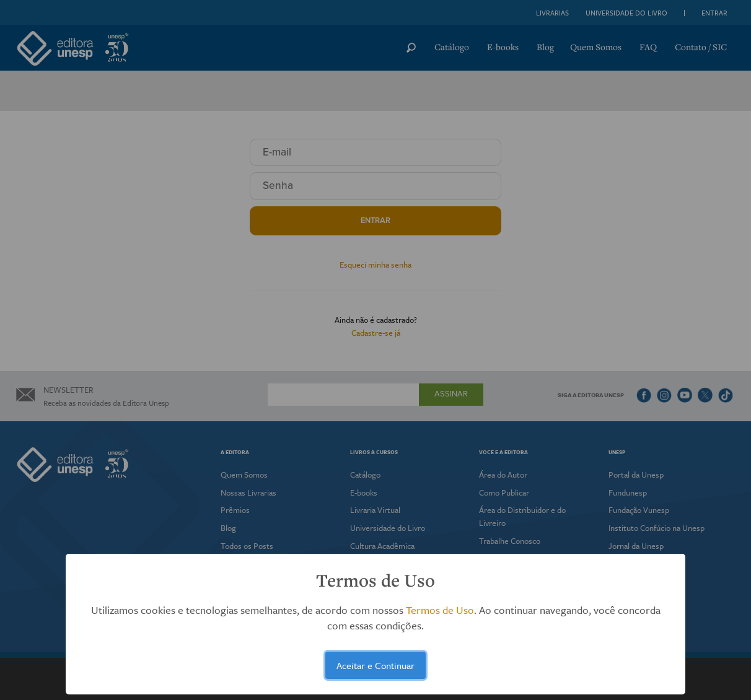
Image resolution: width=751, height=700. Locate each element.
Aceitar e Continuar (375, 665)
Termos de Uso (440, 610)
